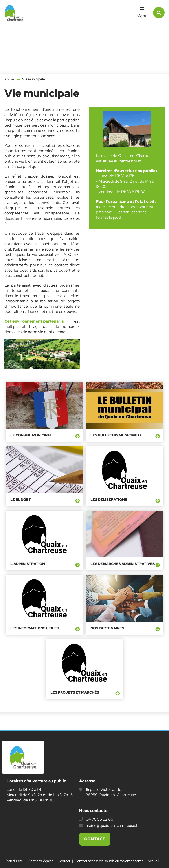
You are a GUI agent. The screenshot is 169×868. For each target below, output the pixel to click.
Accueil (9, 79)
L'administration (28, 564)
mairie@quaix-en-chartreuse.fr (112, 825)
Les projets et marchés (75, 692)
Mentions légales (40, 861)
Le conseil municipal (31, 435)
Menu (142, 16)
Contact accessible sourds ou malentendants (109, 861)
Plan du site (14, 861)
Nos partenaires (107, 628)
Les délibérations (109, 500)
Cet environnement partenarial (35, 321)
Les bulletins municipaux (116, 435)
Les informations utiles (35, 628)
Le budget (21, 500)
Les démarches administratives (123, 564)
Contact (95, 839)
